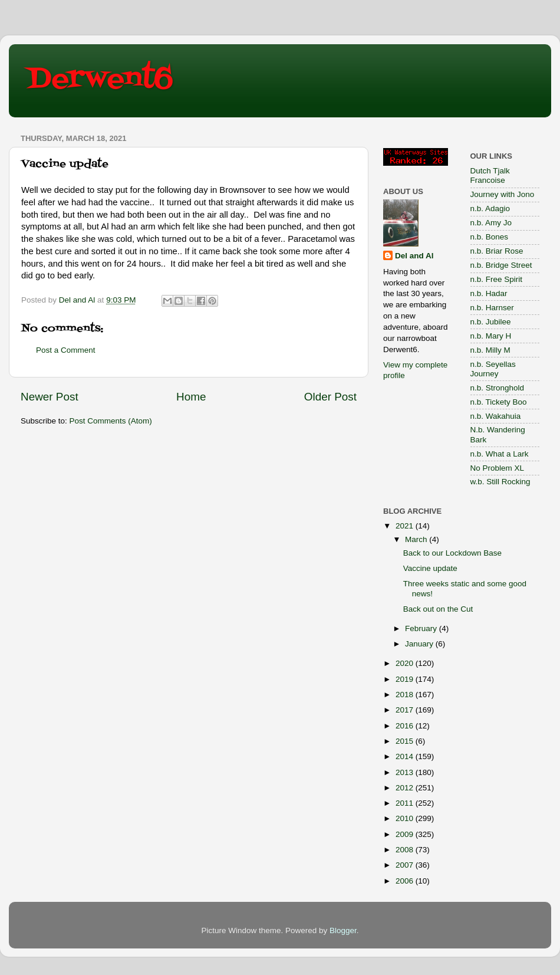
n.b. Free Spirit (497, 279)
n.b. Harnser (492, 308)
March (417, 539)
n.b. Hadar (489, 293)
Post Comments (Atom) (111, 421)
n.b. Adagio (490, 209)
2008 (406, 850)
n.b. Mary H (491, 336)
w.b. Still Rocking (500, 482)
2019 (406, 679)
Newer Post (50, 397)
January (420, 644)
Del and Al (414, 256)
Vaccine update (430, 568)
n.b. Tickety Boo (499, 402)
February (422, 628)
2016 (406, 726)
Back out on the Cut (438, 609)
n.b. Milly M (490, 350)
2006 (406, 881)
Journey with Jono (503, 194)
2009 (406, 834)
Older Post (330, 397)
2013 (406, 772)
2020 (406, 663)
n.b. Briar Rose (497, 251)
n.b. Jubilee (491, 322)
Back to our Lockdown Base (452, 553)
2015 (406, 741)
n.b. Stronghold (498, 388)
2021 (406, 526)
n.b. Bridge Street (501, 265)
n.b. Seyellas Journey (493, 369)
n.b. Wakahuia (496, 416)
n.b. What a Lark (500, 454)
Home (191, 397)
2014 (406, 756)
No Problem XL (498, 468)
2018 (406, 695)
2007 (406, 865)
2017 (406, 710)
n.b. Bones (490, 237)
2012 (406, 788)
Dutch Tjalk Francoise (490, 175)
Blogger (343, 930)
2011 (406, 803)
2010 (406, 818)
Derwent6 (100, 80)
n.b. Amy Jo (491, 223)
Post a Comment (66, 350)
